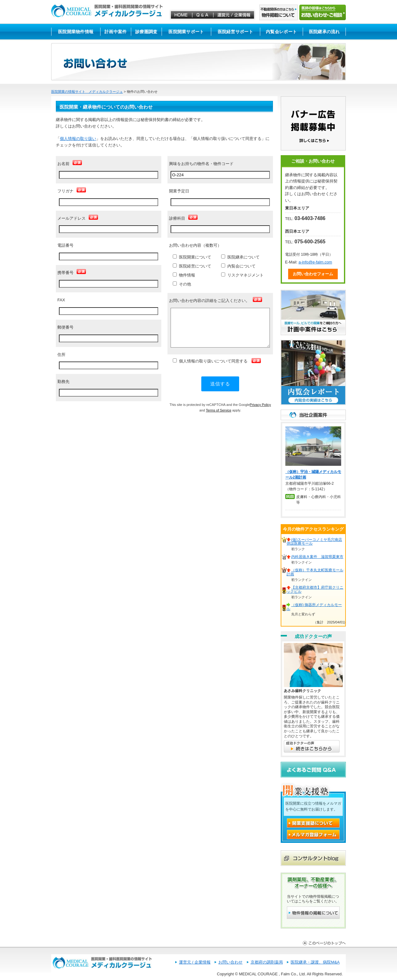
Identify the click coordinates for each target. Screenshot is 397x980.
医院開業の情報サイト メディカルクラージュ (87, 92)
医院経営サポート (235, 32)
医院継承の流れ (324, 32)
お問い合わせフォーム (313, 274)
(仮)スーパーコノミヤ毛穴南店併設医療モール (314, 542)
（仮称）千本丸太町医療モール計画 (315, 572)
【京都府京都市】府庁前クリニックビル (315, 589)
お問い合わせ (230, 962)
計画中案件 (116, 32)
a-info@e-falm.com (315, 262)
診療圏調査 (146, 32)
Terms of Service (219, 410)
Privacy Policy (260, 405)
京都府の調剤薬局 (267, 962)
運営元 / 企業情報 (195, 962)
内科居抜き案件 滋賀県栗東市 (317, 557)
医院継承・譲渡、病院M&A (315, 962)
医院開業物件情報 (76, 32)
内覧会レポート (281, 32)
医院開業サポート (186, 32)
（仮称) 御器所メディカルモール (314, 607)
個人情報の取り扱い (78, 139)
